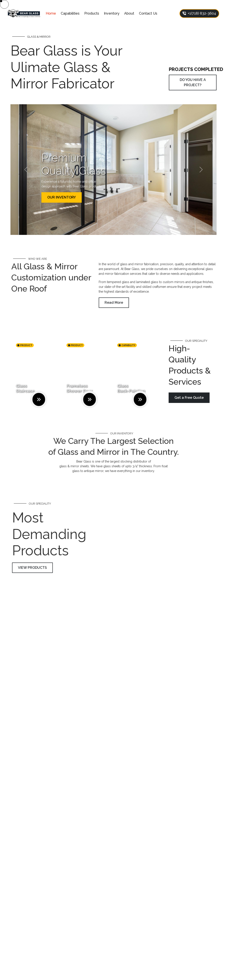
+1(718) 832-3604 (199, 13)
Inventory (112, 13)
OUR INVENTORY (62, 197)
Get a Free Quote (189, 398)
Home (51, 13)
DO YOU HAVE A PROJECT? (193, 82)
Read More (114, 313)
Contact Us (148, 13)
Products (92, 13)
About (129, 13)
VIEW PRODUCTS (43, 568)
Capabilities (70, 13)
